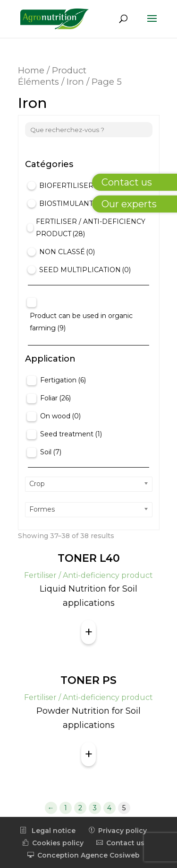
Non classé (67, 252)
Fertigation (63, 380)
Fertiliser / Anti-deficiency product (91, 228)
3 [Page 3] (95, 808)
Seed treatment (71, 434)
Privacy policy (118, 831)
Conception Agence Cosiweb (84, 855)
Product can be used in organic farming (81, 322)
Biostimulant (72, 204)
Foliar (55, 398)
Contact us (120, 843)
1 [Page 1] (66, 808)
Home (31, 70)
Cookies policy (53, 843)
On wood (60, 416)
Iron (75, 82)
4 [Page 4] (109, 808)
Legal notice (48, 831)
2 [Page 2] (80, 808)
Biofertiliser (71, 186)
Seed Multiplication (85, 270)
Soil (51, 452)
